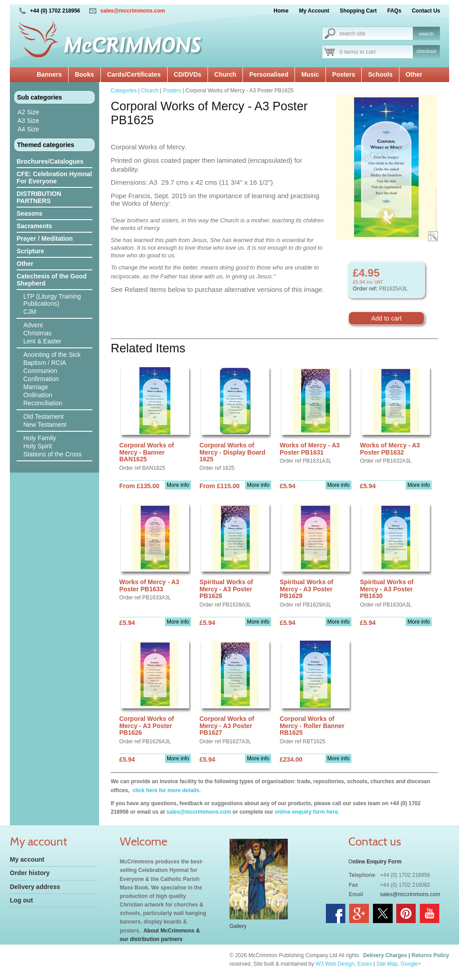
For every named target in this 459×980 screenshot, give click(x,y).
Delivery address (35, 887)
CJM (30, 312)
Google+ (411, 964)
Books (84, 74)
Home (281, 11)
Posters (344, 74)
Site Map (387, 964)
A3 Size (28, 121)
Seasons (30, 213)
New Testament (45, 425)
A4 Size (28, 129)
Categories (124, 91)
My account (27, 859)
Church (225, 74)
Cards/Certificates (134, 74)
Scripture (30, 251)
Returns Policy (430, 955)
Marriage (36, 387)
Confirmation (41, 379)
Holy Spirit (38, 446)
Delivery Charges (385, 955)
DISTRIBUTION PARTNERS (39, 197)
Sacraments (34, 226)
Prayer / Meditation (45, 238)
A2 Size (28, 112)
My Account (314, 11)
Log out (21, 900)
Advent (33, 325)
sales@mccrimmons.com (133, 11)
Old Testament (43, 416)
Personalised (269, 74)
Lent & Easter (42, 341)
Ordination (38, 395)
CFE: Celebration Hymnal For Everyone (54, 178)
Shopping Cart (358, 11)
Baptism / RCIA (45, 363)
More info (178, 485)
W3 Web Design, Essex (344, 964)
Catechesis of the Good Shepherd (52, 280)
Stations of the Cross (52, 454)
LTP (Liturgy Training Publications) (52, 300)
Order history (30, 873)
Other (414, 74)
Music (310, 74)
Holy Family (40, 438)
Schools (380, 74)
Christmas (37, 333)
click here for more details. (166, 790)
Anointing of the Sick (52, 355)
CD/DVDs (188, 74)
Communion (40, 371)
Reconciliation (43, 403)
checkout (426, 51)
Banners (49, 74)
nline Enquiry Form (377, 862)
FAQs (394, 11)
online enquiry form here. (307, 812)
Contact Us (426, 11)
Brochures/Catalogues (50, 161)
